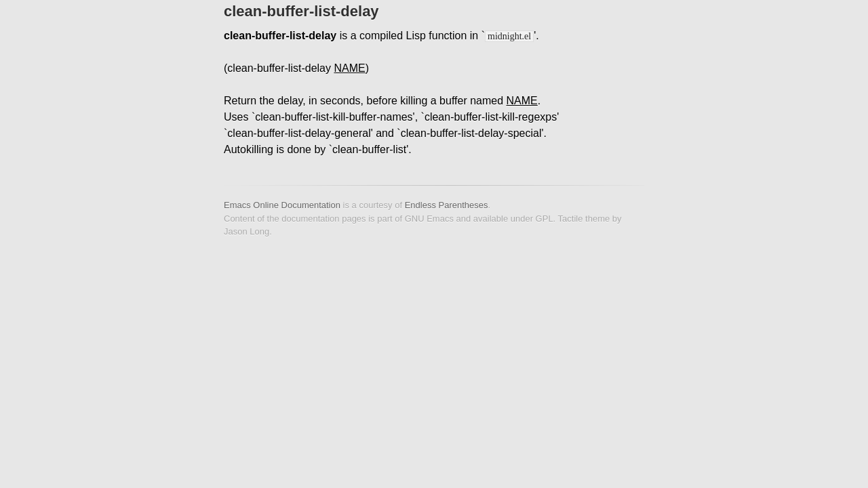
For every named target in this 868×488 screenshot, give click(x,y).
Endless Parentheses (447, 205)
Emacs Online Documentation (282, 205)
